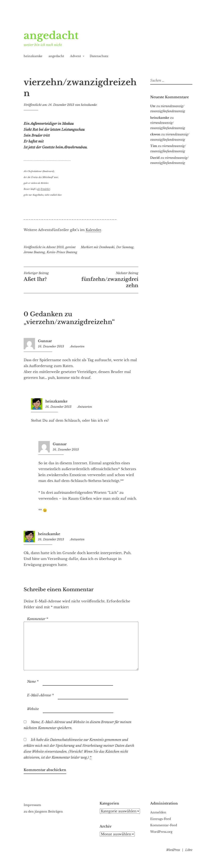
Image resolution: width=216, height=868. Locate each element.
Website (33, 709)
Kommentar (38, 619)
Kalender (93, 230)
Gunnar (45, 341)
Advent (76, 56)
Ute (153, 106)
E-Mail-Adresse (40, 695)
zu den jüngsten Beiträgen (43, 811)
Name (33, 681)
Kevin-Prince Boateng (62, 252)
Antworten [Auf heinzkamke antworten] (85, 407)
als (38, 189)
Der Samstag (125, 247)
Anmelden (158, 812)
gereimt (70, 247)
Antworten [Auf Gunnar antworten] (77, 346)
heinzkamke (33, 56)
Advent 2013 (55, 247)
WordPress (173, 850)
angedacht (51, 35)
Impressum (32, 805)
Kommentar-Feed (164, 825)
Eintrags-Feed (161, 819)
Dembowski (107, 247)
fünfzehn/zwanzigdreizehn (110, 280)
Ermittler (45, 189)
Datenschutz (99, 56)
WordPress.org (161, 832)
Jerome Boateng (34, 252)
